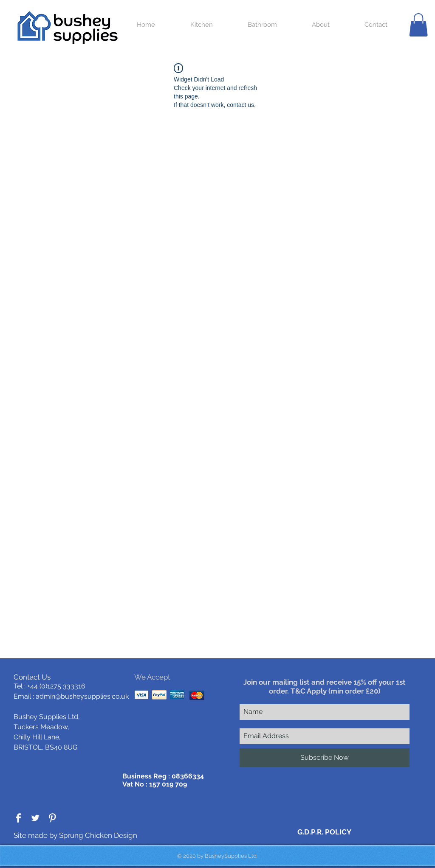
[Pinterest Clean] (52, 818)
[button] (418, 25)
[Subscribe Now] (325, 758)
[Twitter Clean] (35, 818)
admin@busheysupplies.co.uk (82, 696)
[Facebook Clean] (18, 818)
